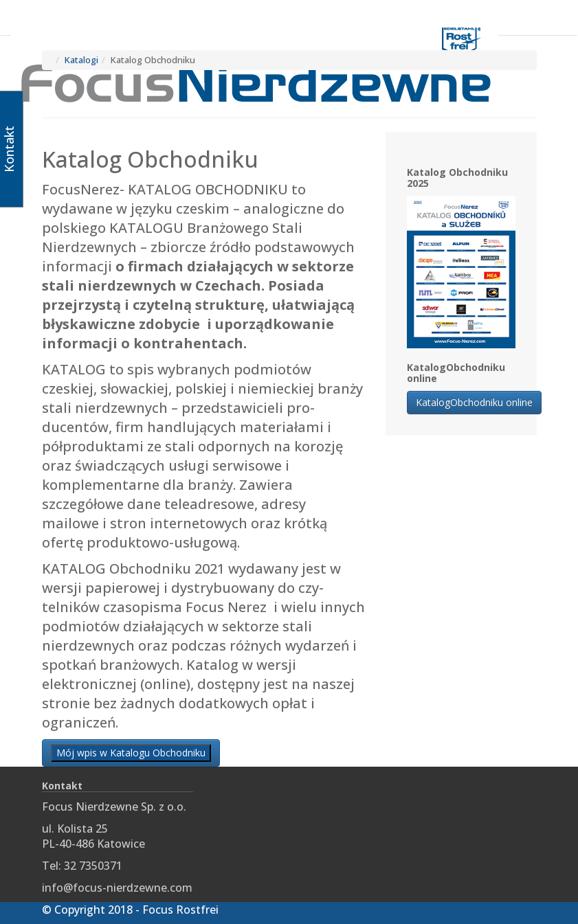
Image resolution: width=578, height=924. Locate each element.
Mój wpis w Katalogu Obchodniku (131, 753)
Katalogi (81, 60)
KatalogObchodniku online (474, 402)
